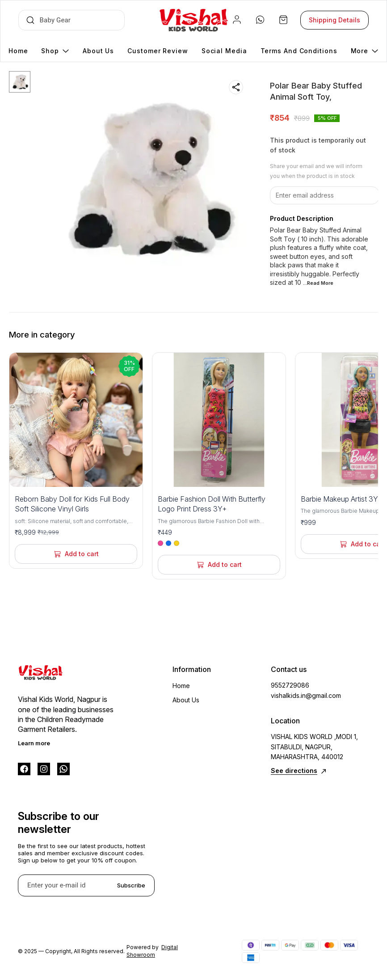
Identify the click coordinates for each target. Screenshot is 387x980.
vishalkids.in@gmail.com (306, 695)
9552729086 (290, 685)
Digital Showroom (152, 951)
